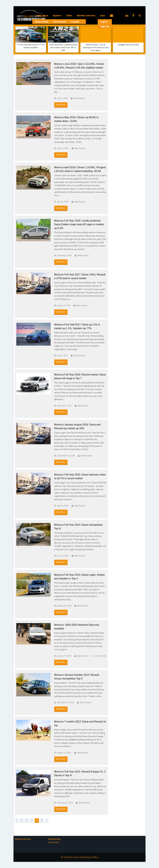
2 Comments (100, 656)
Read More (61, 105)
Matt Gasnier (79, 98)
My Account (54, 842)
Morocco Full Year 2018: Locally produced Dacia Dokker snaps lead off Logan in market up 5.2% (79, 224)
